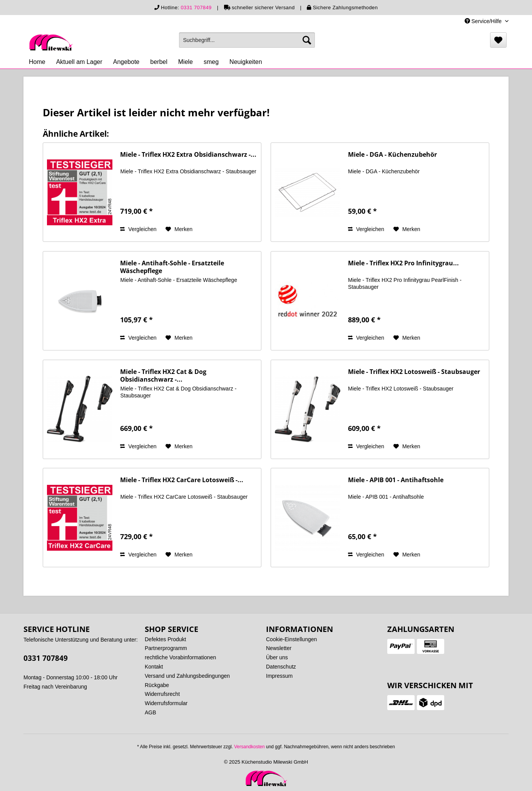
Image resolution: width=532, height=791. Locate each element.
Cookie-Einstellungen (291, 639)
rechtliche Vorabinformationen (180, 657)
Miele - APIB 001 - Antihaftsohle (396, 480)
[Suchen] (307, 40)
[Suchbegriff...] (247, 40)
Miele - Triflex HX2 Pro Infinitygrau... (403, 263)
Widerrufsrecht (162, 694)
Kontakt (154, 667)
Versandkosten (249, 747)
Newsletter (279, 648)
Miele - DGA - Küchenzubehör (392, 155)
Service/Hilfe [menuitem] (484, 21)
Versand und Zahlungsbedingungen (187, 676)
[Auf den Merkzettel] (179, 229)
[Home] (37, 62)
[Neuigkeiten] (246, 62)
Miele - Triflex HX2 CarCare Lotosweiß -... (182, 480)
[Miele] (186, 62)
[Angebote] (126, 62)
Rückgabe (157, 685)
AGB (151, 712)
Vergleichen (138, 229)
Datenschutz (281, 667)
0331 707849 (196, 8)
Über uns (277, 657)
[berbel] (159, 62)
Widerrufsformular (166, 703)
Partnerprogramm (166, 648)
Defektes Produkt (165, 639)
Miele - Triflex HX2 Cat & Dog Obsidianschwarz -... (163, 375)
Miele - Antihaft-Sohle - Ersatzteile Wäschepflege (172, 267)
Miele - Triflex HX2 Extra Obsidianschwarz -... (188, 155)
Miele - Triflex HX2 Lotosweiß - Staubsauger (414, 372)
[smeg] (211, 62)
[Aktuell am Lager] (79, 62)
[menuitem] (247, 40)
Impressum (279, 676)
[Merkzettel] (498, 40)
